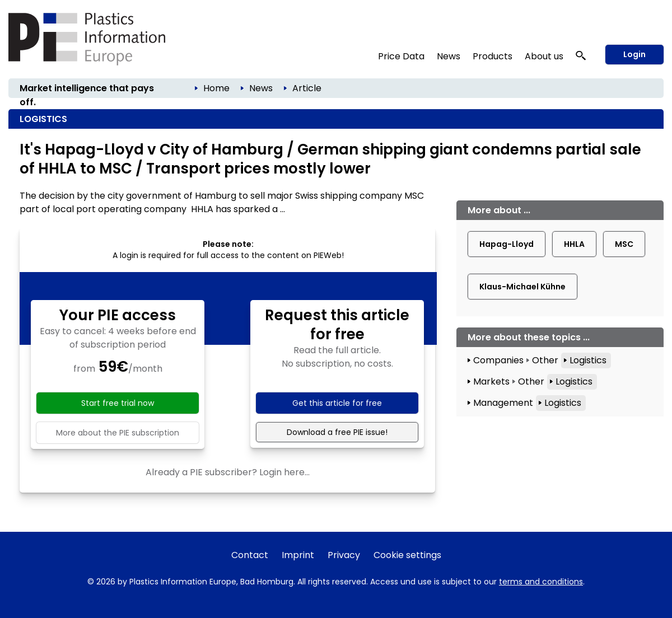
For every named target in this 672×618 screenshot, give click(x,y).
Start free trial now (118, 403)
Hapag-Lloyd (507, 244)
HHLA (574, 244)
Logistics (588, 360)
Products (493, 56)
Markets (491, 381)
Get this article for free (337, 403)
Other (545, 360)
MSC (624, 244)
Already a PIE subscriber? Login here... (228, 472)
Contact (250, 555)
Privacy (344, 555)
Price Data (401, 56)
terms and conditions (541, 582)
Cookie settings (407, 555)
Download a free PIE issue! (337, 432)
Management (503, 403)
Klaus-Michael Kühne (522, 287)
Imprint (298, 555)
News (449, 56)
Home (216, 88)
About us (544, 56)
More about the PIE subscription (118, 433)
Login (634, 54)
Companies (498, 360)
